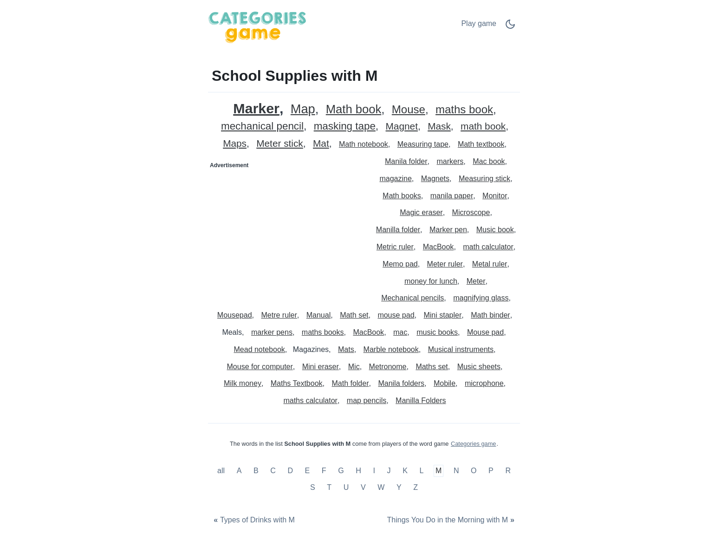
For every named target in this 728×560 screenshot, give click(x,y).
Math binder (491, 315)
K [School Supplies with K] (405, 471)
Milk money (243, 383)
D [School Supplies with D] (290, 471)
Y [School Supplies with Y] (399, 487)
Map (303, 109)
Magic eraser (421, 212)
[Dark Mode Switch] (510, 27)
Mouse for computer (260, 367)
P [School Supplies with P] (491, 471)
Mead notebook (260, 349)
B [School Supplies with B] (256, 471)
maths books (323, 332)
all (222, 471)
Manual (318, 315)
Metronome (388, 367)
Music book (495, 230)
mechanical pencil (262, 127)
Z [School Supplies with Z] (416, 487)
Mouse (409, 110)
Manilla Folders (421, 400)
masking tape (345, 127)
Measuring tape (423, 144)
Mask (439, 127)
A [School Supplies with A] (239, 471)
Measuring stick (484, 179)
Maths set (432, 367)
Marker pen (448, 230)
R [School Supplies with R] (508, 471)
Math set (354, 315)
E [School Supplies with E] (308, 471)
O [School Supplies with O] (474, 471)
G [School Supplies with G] (341, 471)
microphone (484, 383)
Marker (256, 108)
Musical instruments (461, 349)
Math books (402, 196)
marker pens (272, 332)
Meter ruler (445, 264)
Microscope (471, 212)
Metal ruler (490, 264)
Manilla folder (398, 230)
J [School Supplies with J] (389, 471)
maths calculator (310, 400)
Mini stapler (442, 315)
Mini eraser (321, 367)
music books (437, 332)
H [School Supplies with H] (358, 471)
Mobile (445, 383)
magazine (395, 179)
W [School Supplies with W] (381, 487)
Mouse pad (485, 332)
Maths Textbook (297, 383)
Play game (479, 23)
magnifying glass (481, 298)
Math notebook (364, 144)
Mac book (489, 161)
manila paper (452, 196)
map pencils (367, 400)
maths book (464, 110)
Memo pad (400, 264)
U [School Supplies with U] (346, 487)
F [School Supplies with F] (324, 471)
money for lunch (431, 281)
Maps (235, 144)
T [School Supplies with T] (329, 487)
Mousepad (235, 315)
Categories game (473, 444)
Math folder (350, 383)
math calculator (488, 247)
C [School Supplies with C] (273, 471)
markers (450, 161)
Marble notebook (391, 349)
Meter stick (280, 144)
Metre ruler (279, 315)
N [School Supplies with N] (456, 471)
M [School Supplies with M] (439, 471)
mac (400, 332)
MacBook (439, 247)
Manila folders (401, 383)
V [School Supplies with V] (363, 487)
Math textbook (481, 144)
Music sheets (479, 367)
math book (483, 127)
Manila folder (406, 161)
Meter (476, 281)
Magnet (402, 127)
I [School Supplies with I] (374, 471)
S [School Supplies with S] (313, 487)
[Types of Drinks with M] (253, 520)
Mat (321, 144)
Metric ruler (395, 247)
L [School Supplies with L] (421, 471)
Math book (354, 109)
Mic (354, 367)
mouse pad (396, 315)
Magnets (435, 179)
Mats (346, 349)
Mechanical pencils (413, 298)
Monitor (495, 196)
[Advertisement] (286, 231)
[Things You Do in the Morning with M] (452, 520)
